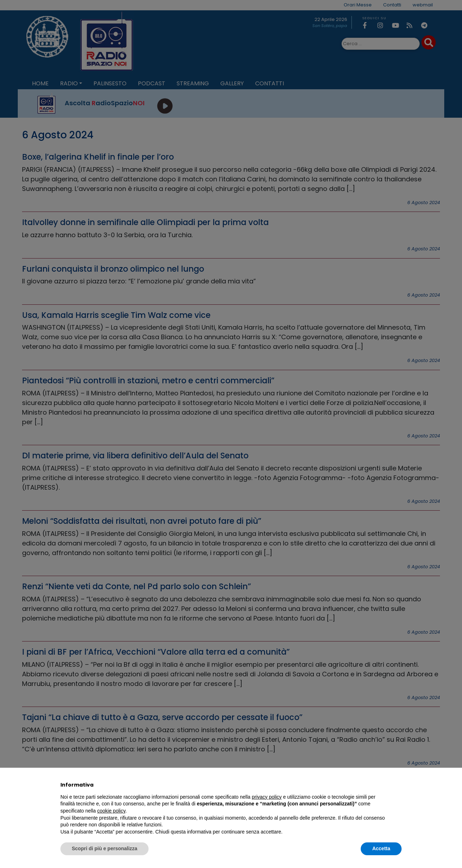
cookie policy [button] (111, 811)
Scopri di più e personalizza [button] (104, 848)
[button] (398, 785)
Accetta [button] (381, 848)
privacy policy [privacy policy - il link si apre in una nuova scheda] (267, 797)
